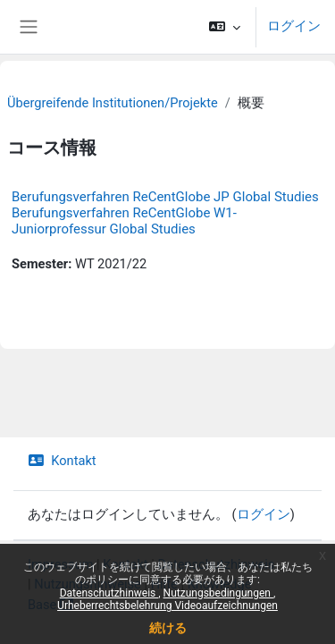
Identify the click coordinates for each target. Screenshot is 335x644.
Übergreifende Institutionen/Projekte (113, 103)
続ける (168, 628)
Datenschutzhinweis (109, 593)
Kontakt (62, 461)
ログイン (294, 26)
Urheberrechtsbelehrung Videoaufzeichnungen (167, 606)
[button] (225, 27)
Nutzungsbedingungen (218, 593)
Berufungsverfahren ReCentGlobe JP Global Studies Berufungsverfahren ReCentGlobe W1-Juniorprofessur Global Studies (165, 213)
